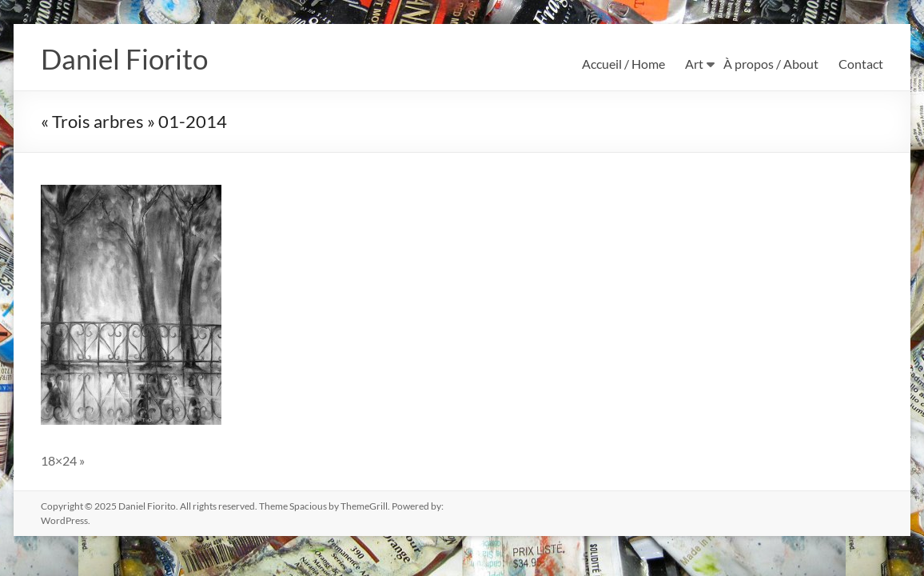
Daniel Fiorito (127, 58)
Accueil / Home (623, 64)
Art (694, 64)
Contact (861, 64)
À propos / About (771, 64)
